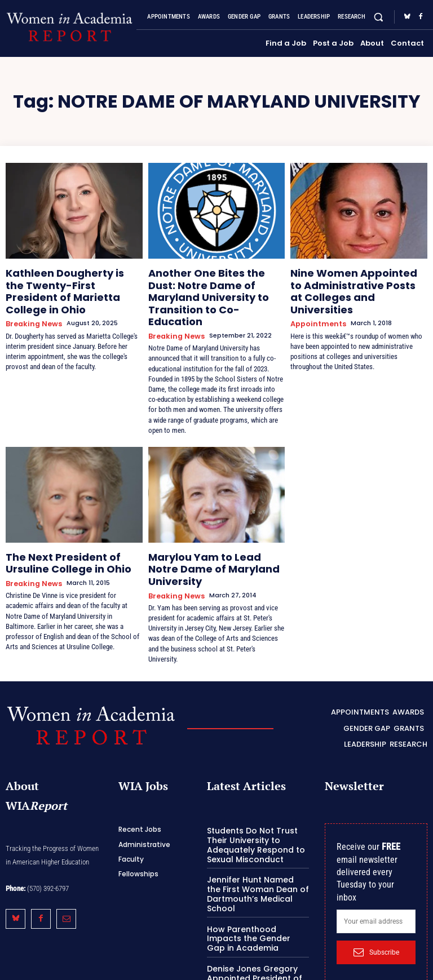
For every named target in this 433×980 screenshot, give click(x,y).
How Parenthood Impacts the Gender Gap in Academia (255, 886)
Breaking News (31, 303)
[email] (376, 876)
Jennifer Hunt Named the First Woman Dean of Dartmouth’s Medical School (253, 844)
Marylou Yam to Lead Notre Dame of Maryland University (211, 536)
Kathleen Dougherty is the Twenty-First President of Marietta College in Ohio (63, 281)
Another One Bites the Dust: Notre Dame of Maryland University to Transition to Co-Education (214, 286)
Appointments (316, 303)
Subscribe (376, 906)
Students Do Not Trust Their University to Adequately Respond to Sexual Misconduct (258, 798)
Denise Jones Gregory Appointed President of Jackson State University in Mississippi (257, 928)
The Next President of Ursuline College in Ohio (71, 536)
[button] (379, 17)
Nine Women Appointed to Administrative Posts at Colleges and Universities (347, 281)
